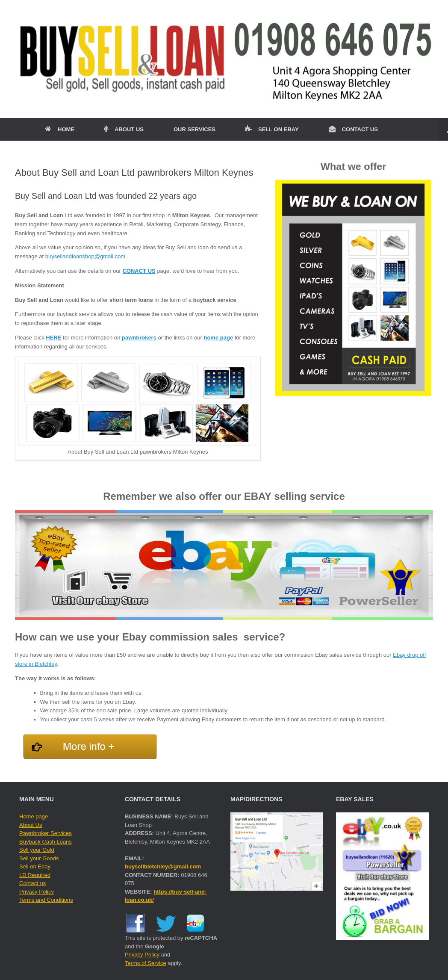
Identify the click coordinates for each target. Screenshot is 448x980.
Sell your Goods (39, 858)
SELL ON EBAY (272, 129)
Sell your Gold (37, 850)
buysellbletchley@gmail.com (163, 866)
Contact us (32, 883)
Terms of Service (146, 963)
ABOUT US (124, 129)
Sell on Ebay (35, 866)
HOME (60, 129)
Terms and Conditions (46, 900)
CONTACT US (353, 129)
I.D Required (35, 875)
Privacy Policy (37, 892)
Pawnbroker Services (46, 833)
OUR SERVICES (195, 129)
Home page (34, 816)
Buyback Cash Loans (46, 842)
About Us (31, 825)
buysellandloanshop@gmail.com (85, 256)
